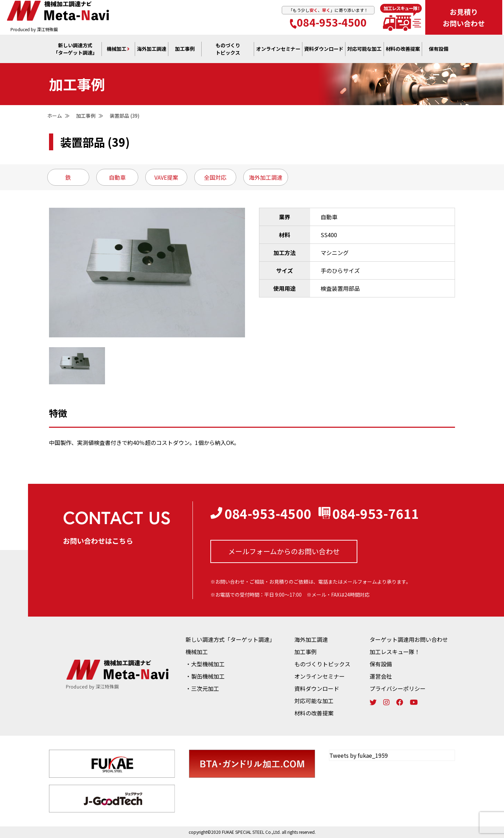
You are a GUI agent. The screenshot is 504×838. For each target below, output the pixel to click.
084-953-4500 (328, 22)
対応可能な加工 (314, 701)
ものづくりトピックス (322, 664)
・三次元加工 (202, 688)
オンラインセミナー (320, 676)
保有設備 (439, 49)
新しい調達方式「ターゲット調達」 (230, 639)
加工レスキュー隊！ (395, 652)
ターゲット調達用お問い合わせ (409, 639)
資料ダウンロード (317, 688)
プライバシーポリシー (398, 688)
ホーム (55, 116)
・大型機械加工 (205, 664)
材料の (403, 50)
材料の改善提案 (314, 713)
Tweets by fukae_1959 (359, 755)
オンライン (278, 50)
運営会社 (381, 676)
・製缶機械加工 (205, 676)
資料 (324, 50)
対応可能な (364, 50)
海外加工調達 (152, 49)
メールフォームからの (284, 552)
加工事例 (185, 49)
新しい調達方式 (75, 49)
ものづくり (228, 49)
